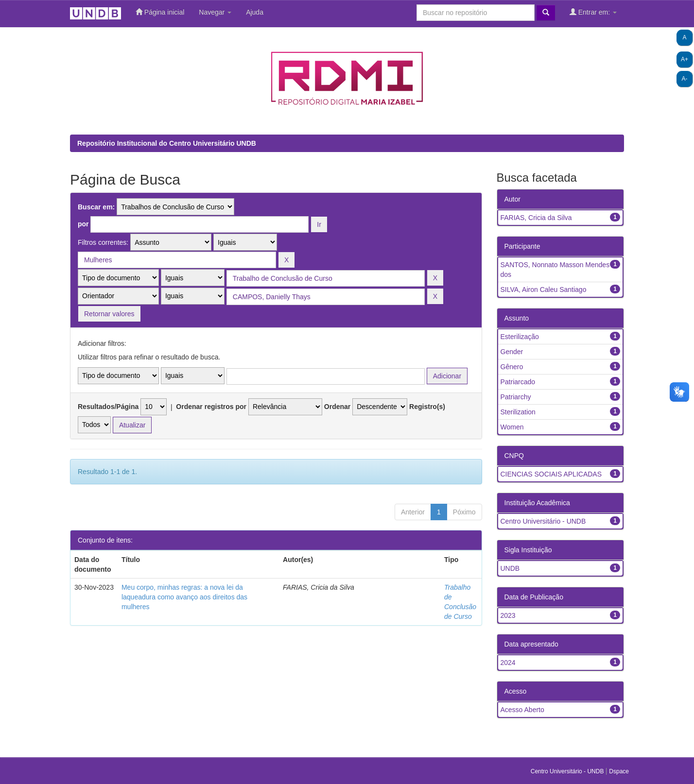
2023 (508, 615)
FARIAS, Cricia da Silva (536, 218)
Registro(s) (427, 407)
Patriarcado (518, 382)
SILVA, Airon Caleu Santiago (544, 290)
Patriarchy (516, 397)
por (83, 224)
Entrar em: (593, 12)
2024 (508, 663)
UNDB (510, 568)
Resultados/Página (108, 407)
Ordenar (337, 407)
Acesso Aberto (522, 710)
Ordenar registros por (211, 407)
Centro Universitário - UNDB (543, 521)
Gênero (512, 367)
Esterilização (520, 337)
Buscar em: (96, 207)
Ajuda (255, 12)
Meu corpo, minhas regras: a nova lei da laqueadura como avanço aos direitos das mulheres (184, 597)
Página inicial (160, 12)
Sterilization (518, 412)
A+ (685, 59)
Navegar (215, 12)
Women (512, 427)
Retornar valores (109, 314)
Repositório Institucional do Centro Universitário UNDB (167, 143)
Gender (512, 352)
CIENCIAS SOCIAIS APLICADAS (551, 474)
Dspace (619, 771)
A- (685, 79)
